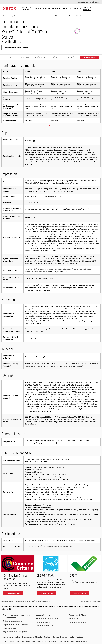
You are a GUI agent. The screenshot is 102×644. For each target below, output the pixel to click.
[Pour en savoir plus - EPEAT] (84, 576)
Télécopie (55, 57)
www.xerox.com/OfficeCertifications (82, 540)
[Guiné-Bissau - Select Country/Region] (83, 2)
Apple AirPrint (31, 269)
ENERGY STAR (36, 546)
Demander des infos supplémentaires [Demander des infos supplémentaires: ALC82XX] (17, 47)
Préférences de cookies (59, 637)
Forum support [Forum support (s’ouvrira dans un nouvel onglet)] (74, 619)
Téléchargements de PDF (89, 57)
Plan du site (80, 637)
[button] (1, 122)
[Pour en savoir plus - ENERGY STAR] (51, 576)
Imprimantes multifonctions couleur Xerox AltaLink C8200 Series (65, 16)
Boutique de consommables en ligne (48, 619)
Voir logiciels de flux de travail (91, 601)
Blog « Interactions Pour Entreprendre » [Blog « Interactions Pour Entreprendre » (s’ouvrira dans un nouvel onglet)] (16, 632)
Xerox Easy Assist (40, 272)
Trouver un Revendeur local (45, 626)
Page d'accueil (7, 16)
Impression (25, 57)
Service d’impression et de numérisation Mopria (55, 269)
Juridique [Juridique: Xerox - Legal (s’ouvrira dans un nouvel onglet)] (47, 637)
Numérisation (40, 57)
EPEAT (27, 546)
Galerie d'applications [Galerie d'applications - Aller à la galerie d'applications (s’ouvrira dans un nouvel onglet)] (43, 622)
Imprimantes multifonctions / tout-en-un (32, 16)
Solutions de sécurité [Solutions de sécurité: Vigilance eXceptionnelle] (10, 628)
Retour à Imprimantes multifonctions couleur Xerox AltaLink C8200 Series (26, 601)
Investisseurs (26, 637)
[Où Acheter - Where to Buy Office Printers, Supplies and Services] (95, 2)
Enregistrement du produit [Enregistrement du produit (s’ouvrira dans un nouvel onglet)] (77, 622)
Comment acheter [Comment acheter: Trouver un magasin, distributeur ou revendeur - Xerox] (43, 615)
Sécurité (71, 57)
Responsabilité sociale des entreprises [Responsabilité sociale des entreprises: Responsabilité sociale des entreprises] (15, 625)
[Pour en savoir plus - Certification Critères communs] (18, 576)
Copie (9, 57)
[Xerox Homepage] (10, 9)
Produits (16, 16)
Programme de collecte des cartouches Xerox (59, 546)
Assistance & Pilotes (78, 615)
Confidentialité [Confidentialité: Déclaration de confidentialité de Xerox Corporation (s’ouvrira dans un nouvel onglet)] (37, 637)
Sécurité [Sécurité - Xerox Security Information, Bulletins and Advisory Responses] (71, 637)
